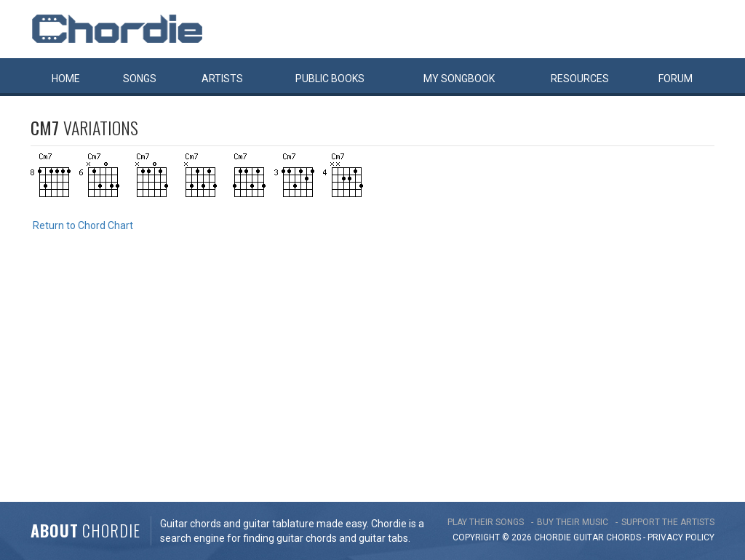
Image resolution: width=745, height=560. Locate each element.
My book (459, 79)
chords (624, 537)
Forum (676, 79)
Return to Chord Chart (83, 225)
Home (66, 79)
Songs (140, 79)
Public (330, 79)
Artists (222, 79)
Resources (580, 79)
